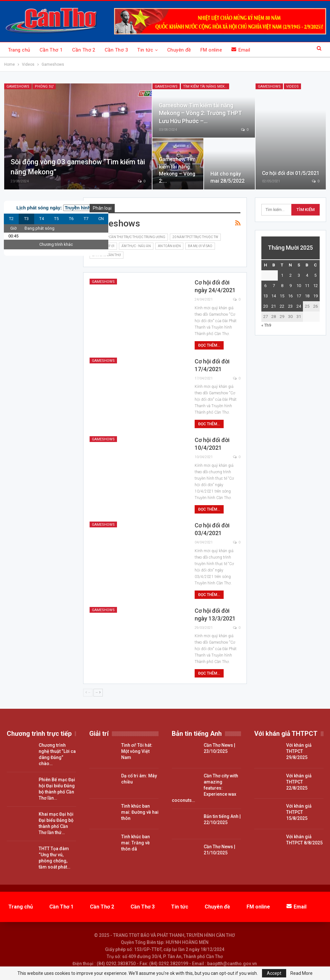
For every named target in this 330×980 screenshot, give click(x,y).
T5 (56, 219)
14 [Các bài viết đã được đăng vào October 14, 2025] (274, 296)
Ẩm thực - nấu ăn (136, 246)
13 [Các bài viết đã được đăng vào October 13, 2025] (266, 296)
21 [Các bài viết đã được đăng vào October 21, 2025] (274, 306)
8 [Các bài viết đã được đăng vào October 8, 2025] (282, 286)
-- (88, 692)
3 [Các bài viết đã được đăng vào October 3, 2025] (299, 275)
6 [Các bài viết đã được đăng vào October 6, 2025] (265, 286)
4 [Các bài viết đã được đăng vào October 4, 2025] (307, 275)
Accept (274, 973)
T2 (11, 219)
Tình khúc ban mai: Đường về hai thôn (140, 812)
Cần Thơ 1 (51, 50)
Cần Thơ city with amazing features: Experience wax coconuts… (205, 788)
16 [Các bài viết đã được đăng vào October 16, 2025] (290, 296)
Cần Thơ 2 (84, 50)
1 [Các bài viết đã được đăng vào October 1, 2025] (282, 275)
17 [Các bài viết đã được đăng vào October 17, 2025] (299, 296)
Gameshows (18, 86)
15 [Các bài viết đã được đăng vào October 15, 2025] (282, 296)
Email (241, 50)
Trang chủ (19, 50)
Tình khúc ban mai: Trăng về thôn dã (136, 843)
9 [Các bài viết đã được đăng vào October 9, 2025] (291, 286)
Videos (292, 86)
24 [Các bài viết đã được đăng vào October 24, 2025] (299, 306)
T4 (42, 219)
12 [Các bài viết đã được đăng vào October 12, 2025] (315, 286)
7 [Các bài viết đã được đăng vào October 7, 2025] (274, 286)
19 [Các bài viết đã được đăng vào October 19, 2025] (315, 296)
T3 (26, 219)
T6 (71, 219)
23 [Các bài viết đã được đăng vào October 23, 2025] (290, 306)
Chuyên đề (179, 50)
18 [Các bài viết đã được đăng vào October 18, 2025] (307, 296)
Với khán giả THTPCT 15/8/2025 (299, 812)
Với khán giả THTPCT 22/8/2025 (299, 782)
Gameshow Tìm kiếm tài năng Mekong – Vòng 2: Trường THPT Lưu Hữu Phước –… (200, 113)
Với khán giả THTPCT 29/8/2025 (299, 751)
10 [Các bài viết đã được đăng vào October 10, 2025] (299, 286)
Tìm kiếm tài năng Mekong (206, 86)
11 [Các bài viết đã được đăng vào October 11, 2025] (307, 286)
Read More (301, 973)
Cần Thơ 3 (116, 50)
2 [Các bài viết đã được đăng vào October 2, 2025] (291, 275)
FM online (211, 50)
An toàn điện (169, 246)
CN (101, 219)
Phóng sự (44, 86)
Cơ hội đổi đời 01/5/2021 (291, 173)
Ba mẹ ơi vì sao (200, 246)
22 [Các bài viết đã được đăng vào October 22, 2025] (282, 306)
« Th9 (266, 325)
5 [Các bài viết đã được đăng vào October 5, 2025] (315, 275)
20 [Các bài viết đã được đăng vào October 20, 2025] (266, 306)
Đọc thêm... (209, 345)
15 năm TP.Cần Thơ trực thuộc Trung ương (129, 237)
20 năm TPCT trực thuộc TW (195, 237)
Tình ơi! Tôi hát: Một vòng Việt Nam (137, 751)
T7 (86, 219)
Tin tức (145, 50)
